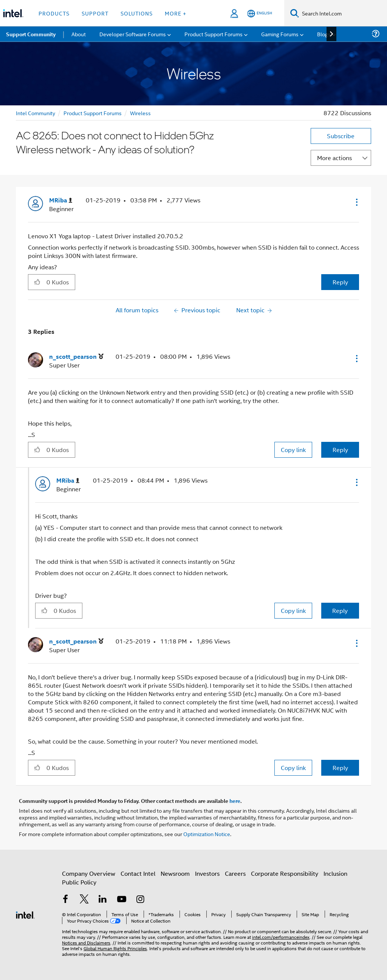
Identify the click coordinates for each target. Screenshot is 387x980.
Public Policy (79, 882)
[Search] (295, 13)
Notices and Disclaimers (86, 942)
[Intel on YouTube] (122, 900)
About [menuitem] (79, 34)
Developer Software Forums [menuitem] (133, 34)
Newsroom (175, 873)
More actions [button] (334, 158)
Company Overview (89, 873)
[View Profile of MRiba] (61, 200)
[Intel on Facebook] (65, 900)
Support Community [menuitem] (31, 34)
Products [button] (54, 13)
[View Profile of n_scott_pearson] (76, 357)
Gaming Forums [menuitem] (280, 34)
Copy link (293, 450)
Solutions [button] (137, 13)
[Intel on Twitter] (84, 900)
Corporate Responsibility (285, 873)
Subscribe (341, 136)
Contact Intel (138, 873)
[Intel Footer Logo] (25, 914)
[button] (356, 202)
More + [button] (176, 13)
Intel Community (36, 113)
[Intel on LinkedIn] (103, 900)
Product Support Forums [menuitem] (214, 34)
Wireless (140, 113)
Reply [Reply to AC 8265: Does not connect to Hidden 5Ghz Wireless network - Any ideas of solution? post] (340, 282)
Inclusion (335, 873)
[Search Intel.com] (343, 13)
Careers (235, 873)
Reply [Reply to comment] (340, 450)
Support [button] (95, 13)
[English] (260, 13)
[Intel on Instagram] (140, 900)
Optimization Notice (207, 834)
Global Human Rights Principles (115, 948)
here (235, 801)
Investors (207, 873)
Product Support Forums (93, 113)
